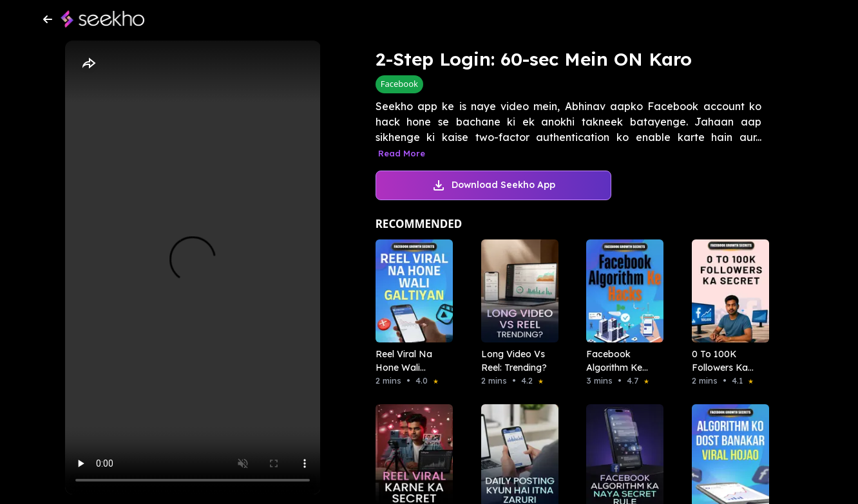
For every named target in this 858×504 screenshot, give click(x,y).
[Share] (88, 64)
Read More (402, 153)
